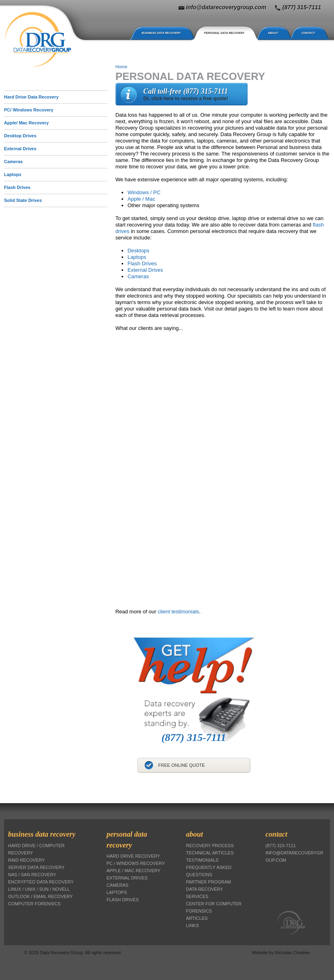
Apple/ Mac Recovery (26, 123)
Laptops (13, 174)
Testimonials (203, 860)
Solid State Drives (23, 200)
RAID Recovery (26, 860)
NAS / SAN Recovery (32, 875)
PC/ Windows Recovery (29, 110)
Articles (197, 918)
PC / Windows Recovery (136, 863)
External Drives (145, 270)
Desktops (139, 251)
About (273, 33)
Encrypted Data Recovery (41, 882)
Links (193, 925)
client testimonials (178, 612)
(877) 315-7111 (302, 7)
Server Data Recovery (36, 867)
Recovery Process (210, 846)
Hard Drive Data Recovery (31, 97)
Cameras (138, 276)
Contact (308, 33)
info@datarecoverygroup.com (226, 7)
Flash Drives (142, 263)
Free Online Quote (182, 765)
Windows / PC (144, 192)
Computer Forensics (34, 904)
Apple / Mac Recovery (134, 871)
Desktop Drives (20, 136)
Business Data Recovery (161, 33)
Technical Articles (210, 853)
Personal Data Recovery (225, 33)
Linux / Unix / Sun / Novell (39, 889)
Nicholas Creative (292, 953)
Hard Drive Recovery (133, 856)
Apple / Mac (142, 199)
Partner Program (209, 882)
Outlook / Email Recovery (40, 896)
